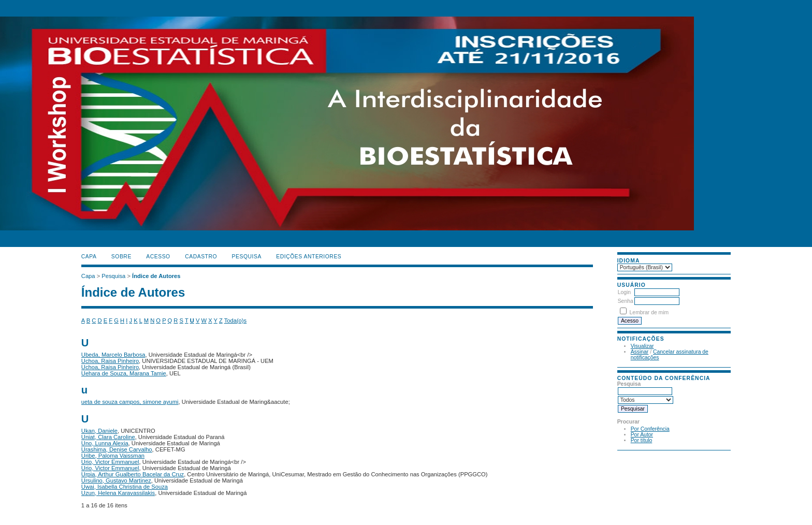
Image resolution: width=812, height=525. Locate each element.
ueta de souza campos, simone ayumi (130, 402)
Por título (642, 440)
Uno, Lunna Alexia (105, 443)
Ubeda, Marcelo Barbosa (113, 355)
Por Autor (642, 435)
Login (624, 292)
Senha (626, 301)
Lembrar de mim (649, 312)
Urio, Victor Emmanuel (110, 462)
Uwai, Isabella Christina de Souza (125, 487)
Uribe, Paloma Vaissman (113, 456)
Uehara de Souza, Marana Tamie (124, 373)
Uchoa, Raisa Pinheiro (110, 361)
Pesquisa (247, 257)
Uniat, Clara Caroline (108, 437)
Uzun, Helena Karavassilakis (118, 493)
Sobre (121, 257)
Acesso (158, 257)
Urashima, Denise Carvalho (117, 449)
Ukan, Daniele (99, 431)
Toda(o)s (236, 320)
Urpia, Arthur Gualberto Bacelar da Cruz (133, 474)
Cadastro (201, 257)
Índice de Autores (156, 276)
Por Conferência (650, 429)
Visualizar (642, 346)
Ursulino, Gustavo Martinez (116, 480)
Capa (89, 257)
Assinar (640, 352)
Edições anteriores (309, 257)
